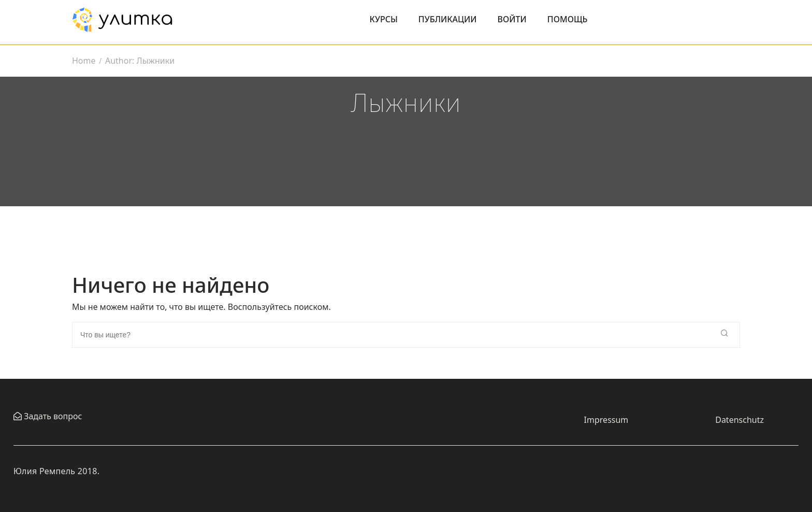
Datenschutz (740, 420)
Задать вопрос (52, 416)
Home (84, 61)
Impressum (606, 420)
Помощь (568, 19)
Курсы (384, 19)
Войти (512, 19)
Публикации (448, 19)
